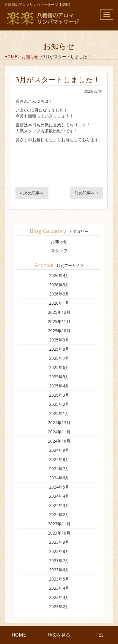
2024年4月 (59, 496)
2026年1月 (59, 303)
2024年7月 (59, 469)
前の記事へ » (86, 193)
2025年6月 (59, 367)
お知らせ (59, 241)
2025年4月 (59, 386)
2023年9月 (59, 542)
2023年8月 (59, 551)
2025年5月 (59, 377)
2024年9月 (59, 450)
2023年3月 (59, 597)
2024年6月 (59, 478)
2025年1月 (59, 413)
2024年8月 (59, 459)
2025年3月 (59, 395)
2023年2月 (59, 606)
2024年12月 (59, 423)
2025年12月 (59, 312)
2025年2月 (59, 404)
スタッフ (59, 251)
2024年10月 (59, 441)
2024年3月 (59, 505)
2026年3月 (59, 285)
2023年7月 (59, 560)
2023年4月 (59, 588)
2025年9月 (59, 340)
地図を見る (59, 635)
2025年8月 (59, 349)
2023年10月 (59, 533)
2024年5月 (59, 487)
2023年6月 (59, 570)
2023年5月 (59, 579)
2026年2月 (59, 294)
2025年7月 (59, 358)
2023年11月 (59, 524)
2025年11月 (59, 321)
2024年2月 (59, 515)
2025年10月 (59, 331)
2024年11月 (59, 432)
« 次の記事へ (32, 193)
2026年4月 (59, 275)
